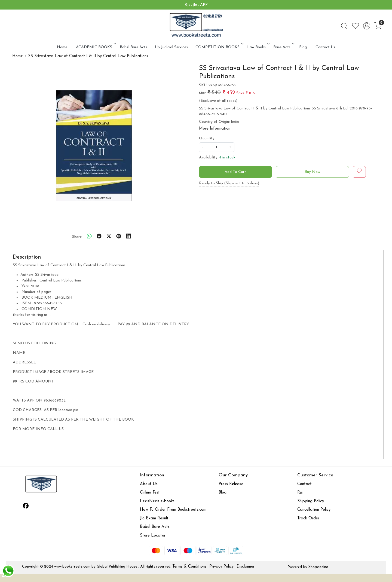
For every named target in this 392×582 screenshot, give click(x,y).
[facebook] (99, 237)
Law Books (258, 47)
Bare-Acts (283, 47)
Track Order (308, 518)
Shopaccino (318, 567)
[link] (344, 26)
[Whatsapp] (89, 237)
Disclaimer (246, 567)
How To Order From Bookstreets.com (173, 510)
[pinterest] (119, 237)
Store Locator (153, 536)
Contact (304, 484)
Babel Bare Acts (134, 47)
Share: (77, 237)
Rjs (300, 493)
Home (62, 47)
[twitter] (109, 237)
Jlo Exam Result (154, 518)
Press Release (231, 484)
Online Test (150, 493)
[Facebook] (26, 507)
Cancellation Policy (314, 510)
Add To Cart (235, 172)
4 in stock (227, 157)
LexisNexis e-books (157, 501)
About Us (149, 484)
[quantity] (217, 147)
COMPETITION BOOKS (219, 47)
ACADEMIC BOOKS (96, 47)
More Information (215, 129)
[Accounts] (367, 26)
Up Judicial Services (171, 47)
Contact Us (325, 47)
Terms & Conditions (189, 567)
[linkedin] (128, 237)
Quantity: (207, 138)
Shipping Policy (311, 501)
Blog (303, 47)
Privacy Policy (221, 567)
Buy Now (312, 172)
